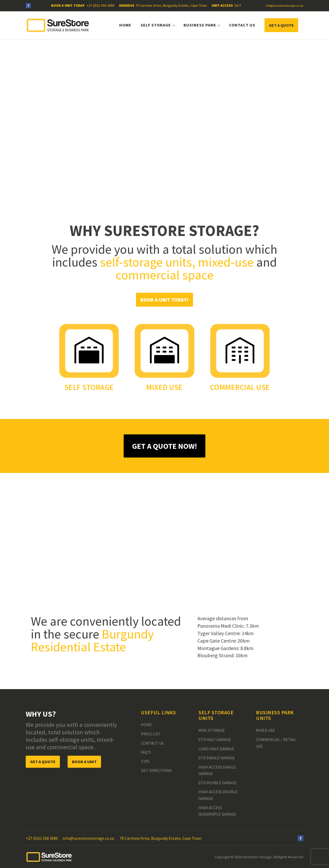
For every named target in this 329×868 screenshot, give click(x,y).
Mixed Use (266, 730)
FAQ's (146, 752)
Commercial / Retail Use (276, 743)
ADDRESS (127, 5)
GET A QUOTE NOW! (164, 446)
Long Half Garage (216, 749)
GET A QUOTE (281, 25)
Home (125, 25)
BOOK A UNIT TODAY (68, 5)
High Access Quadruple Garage (217, 811)
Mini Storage (212, 730)
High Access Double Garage (218, 795)
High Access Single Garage (217, 770)
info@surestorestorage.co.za (285, 6)
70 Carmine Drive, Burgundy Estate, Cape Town (171, 5)
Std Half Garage (215, 739)
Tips (145, 761)
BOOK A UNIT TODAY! (164, 300)
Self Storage (156, 25)
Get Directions (156, 770)
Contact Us (242, 25)
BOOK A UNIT (84, 762)
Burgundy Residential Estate (92, 640)
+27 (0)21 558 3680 (100, 5)
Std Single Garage (217, 758)
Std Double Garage (218, 783)
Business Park (200, 25)
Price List (151, 734)
